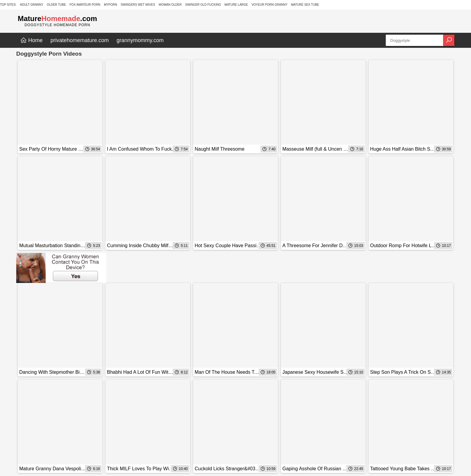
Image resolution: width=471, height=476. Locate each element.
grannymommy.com (140, 40)
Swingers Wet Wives (138, 5)
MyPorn (111, 5)
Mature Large (236, 5)
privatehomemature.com (80, 40)
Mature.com (57, 18)
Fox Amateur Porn (85, 5)
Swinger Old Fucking (203, 5)
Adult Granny (32, 5)
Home (31, 40)
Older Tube (56, 5)
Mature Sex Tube (305, 5)
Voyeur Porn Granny (269, 5)
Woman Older (170, 5)
